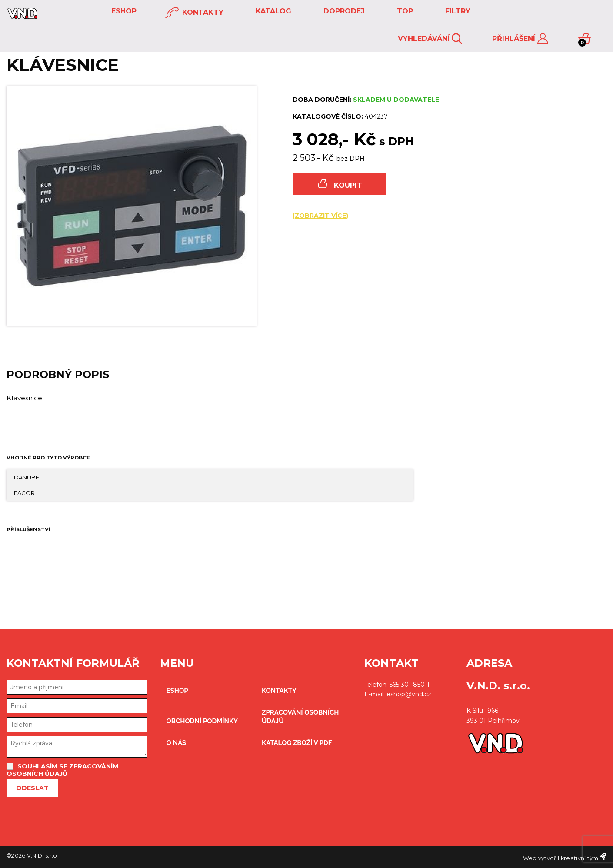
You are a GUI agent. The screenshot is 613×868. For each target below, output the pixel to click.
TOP (404, 11)
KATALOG (272, 11)
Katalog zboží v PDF (297, 743)
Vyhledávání (430, 39)
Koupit (340, 184)
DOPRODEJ (343, 11)
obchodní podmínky (202, 721)
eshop (123, 11)
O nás (177, 743)
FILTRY (457, 11)
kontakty (194, 13)
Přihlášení (520, 39)
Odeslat (32, 788)
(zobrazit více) (320, 216)
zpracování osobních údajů (300, 717)
